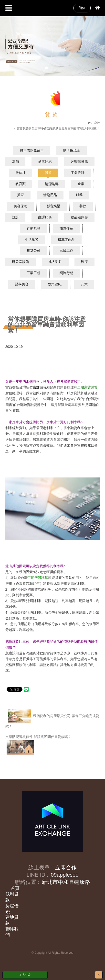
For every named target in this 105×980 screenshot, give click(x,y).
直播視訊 (33, 228)
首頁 (15, 888)
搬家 (21, 195)
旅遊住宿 (66, 228)
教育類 (21, 184)
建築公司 (33, 251)
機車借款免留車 (32, 150)
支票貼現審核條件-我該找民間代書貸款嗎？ (38, 745)
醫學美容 (22, 284)
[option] (52, 46)
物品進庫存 (79, 217)
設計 (15, 217)
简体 (82, 8)
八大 (84, 284)
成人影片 (55, 262)
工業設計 (78, 173)
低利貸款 (12, 897)
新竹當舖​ (33, 387)
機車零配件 (66, 240)
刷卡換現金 (72, 150)
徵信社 (21, 173)
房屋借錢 (12, 909)
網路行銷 (66, 273)
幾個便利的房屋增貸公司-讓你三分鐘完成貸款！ (52, 718)
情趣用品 (50, 195)
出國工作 (66, 251)
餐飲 (83, 206)
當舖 (15, 162)
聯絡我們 (12, 932)
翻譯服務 (45, 217)
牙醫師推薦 (79, 162)
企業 (81, 184)
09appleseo (65, 875)
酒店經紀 (45, 162)
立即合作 (66, 868)
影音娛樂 (53, 206)
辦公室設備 (21, 262)
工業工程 (33, 273)
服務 (79, 195)
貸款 (97, 123)
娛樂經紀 (55, 284)
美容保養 (21, 206)
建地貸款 (12, 920)
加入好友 (25, 975)
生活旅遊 (32, 240)
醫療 (84, 262)
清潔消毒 (52, 184)
